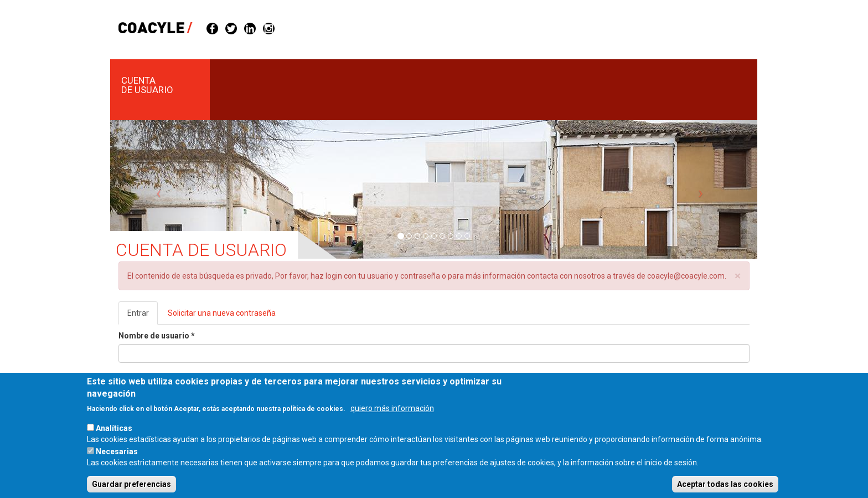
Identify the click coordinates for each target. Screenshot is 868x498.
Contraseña (143, 377)
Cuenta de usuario (147, 85)
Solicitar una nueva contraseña (222, 313)
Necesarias (117, 460)
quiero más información (392, 417)
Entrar (143, 316)
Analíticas (114, 437)
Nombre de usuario (157, 336)
